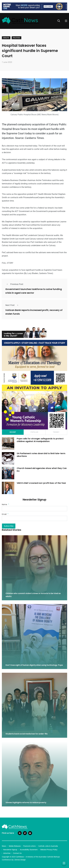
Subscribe (9, 526)
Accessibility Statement (29, 850)
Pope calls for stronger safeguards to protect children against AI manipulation (40, 440)
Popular (34, 432)
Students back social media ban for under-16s (27, 734)
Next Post (12, 305)
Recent (13, 432)
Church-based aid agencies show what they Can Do (42, 470)
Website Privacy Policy (49, 850)
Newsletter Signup (10, 850)
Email (5, 514)
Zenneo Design (20, 860)
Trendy (56, 432)
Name (5, 504)
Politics (16, 38)
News (4, 846)
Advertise (7, 853)
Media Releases (15, 846)
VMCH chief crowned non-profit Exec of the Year (41, 483)
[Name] (34, 509)
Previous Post (14, 284)
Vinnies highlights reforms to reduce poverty (26, 802)
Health (6, 38)
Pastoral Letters (29, 846)
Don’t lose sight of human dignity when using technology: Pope (34, 665)
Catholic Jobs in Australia (48, 846)
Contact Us (17, 853)
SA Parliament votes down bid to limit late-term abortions (41, 455)
